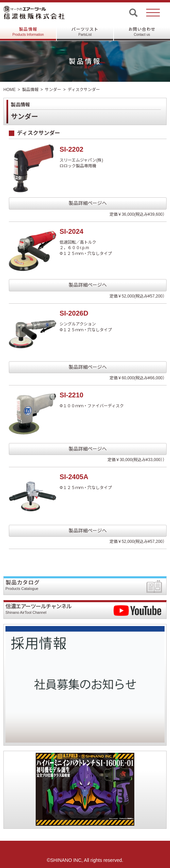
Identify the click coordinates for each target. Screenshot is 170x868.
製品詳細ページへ (88, 203)
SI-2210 (71, 395)
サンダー (53, 90)
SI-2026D (74, 313)
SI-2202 (71, 149)
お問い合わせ (142, 32)
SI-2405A (74, 477)
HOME (10, 90)
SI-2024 (71, 231)
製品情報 (28, 32)
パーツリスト (85, 32)
